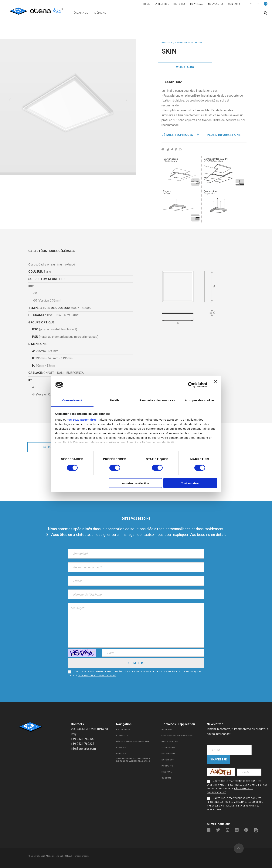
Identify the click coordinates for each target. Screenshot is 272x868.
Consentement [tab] (72, 400)
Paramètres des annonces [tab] (157, 400)
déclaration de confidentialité (97, 675)
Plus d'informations (224, 135)
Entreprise (162, 4)
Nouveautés (216, 4)
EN (258, 4)
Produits (167, 43)
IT (251, 4)
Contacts (234, 4)
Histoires (180, 4)
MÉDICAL (100, 13)
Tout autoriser (190, 483)
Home (147, 4)
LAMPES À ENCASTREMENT (189, 43)
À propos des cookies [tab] (200, 400)
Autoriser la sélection (135, 483)
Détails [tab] (115, 400)
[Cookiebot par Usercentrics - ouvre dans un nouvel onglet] (191, 385)
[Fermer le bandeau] (216, 385)
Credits (85, 856)
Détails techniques (180, 135)
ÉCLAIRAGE (81, 13)
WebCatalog (185, 67)
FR (266, 4)
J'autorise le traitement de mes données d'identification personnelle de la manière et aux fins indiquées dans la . (135, 674)
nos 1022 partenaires (82, 420)
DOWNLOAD (197, 4)
